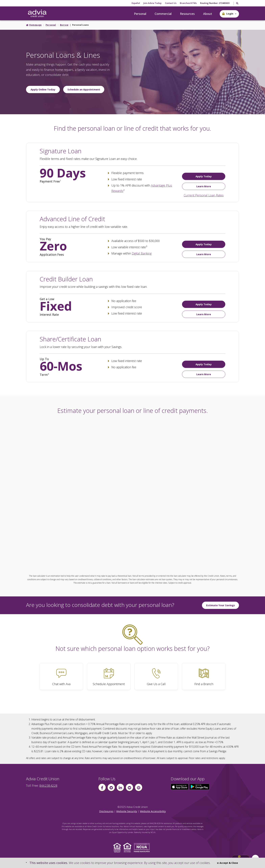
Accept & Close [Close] (227, 863)
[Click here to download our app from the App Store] (180, 786)
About (208, 14)
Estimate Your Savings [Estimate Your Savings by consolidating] (221, 605)
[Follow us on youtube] (129, 787)
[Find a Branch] (204, 676)
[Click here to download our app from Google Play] (199, 786)
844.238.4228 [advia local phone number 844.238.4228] (48, 786)
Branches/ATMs (188, 3)
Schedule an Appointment (84, 89)
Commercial (163, 14)
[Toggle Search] (237, 4)
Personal (140, 14)
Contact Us (171, 3)
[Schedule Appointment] (109, 676)
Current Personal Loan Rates (204, 195)
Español (136, 3)
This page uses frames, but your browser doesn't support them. (132, 493)
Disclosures (106, 811)
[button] (229, 14)
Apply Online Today (43, 89)
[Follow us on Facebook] (102, 787)
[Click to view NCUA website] (143, 847)
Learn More (204, 186)
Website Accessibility (153, 811)
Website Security (127, 811)
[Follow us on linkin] (120, 787)
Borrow (64, 25)
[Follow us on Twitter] (111, 787)
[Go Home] (37, 14)
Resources (187, 14)
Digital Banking (142, 253)
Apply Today (204, 176)
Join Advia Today (152, 3)
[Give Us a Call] (156, 676)
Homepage (35, 25)
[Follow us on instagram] (139, 787)
